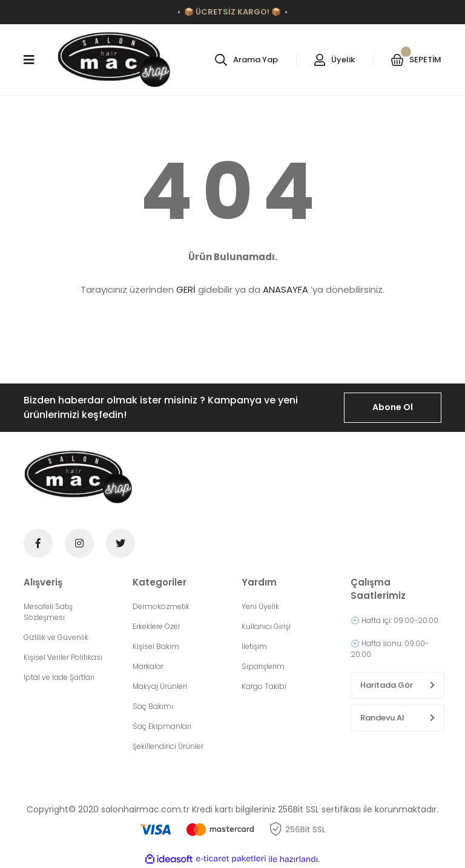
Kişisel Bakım (156, 646)
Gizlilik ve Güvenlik (56, 637)
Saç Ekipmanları (162, 726)
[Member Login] (335, 60)
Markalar (148, 666)
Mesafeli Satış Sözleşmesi (48, 612)
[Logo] (114, 60)
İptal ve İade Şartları (59, 677)
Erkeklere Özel (156, 626)
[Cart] (416, 60)
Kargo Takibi (264, 686)
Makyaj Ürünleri (160, 686)
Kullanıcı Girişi (266, 626)
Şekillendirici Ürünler (168, 746)
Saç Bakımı (153, 706)
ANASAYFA (285, 289)
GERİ (186, 289)
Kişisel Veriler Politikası (63, 657)
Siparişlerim (263, 666)
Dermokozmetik (161, 606)
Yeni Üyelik (260, 606)
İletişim (254, 646)
